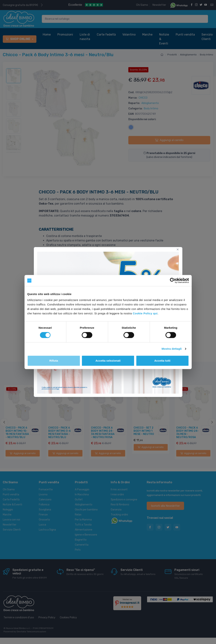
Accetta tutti (162, 361)
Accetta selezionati (108, 361)
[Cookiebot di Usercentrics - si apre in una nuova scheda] (173, 281)
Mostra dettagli (172, 349)
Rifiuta (54, 361)
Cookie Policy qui (145, 313)
